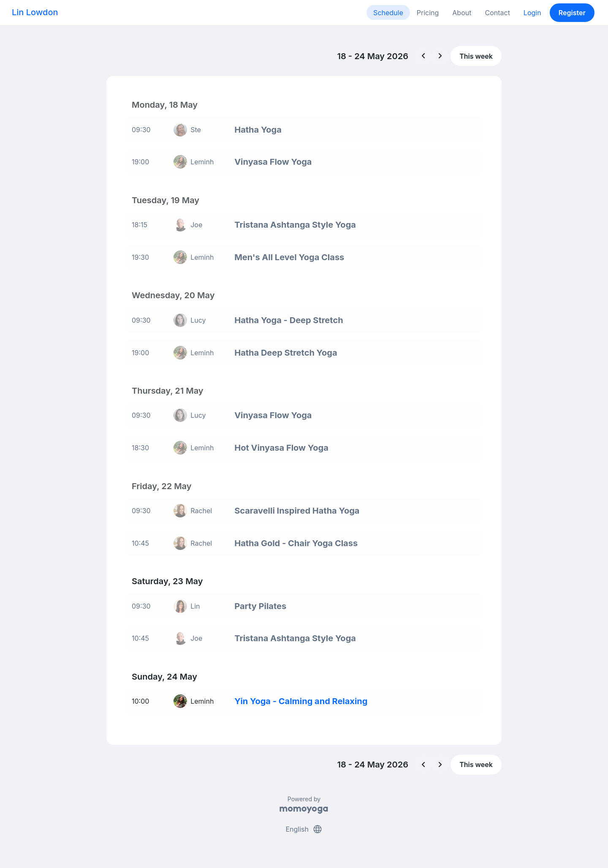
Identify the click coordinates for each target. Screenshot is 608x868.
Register (572, 13)
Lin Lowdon (35, 12)
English (304, 829)
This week (476, 56)
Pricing (428, 13)
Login (532, 13)
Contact (497, 13)
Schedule (388, 13)
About (462, 13)
